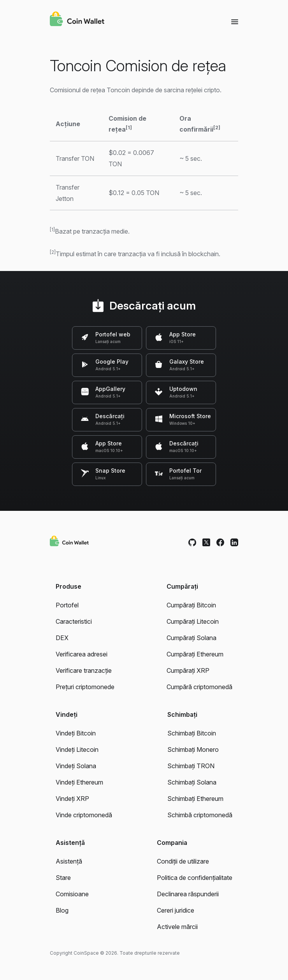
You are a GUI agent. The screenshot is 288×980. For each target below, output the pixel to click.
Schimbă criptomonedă (200, 815)
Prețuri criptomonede (85, 687)
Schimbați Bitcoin (192, 733)
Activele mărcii (177, 927)
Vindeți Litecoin (77, 750)
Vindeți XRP (72, 799)
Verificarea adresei (82, 654)
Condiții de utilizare (183, 861)
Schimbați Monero (193, 750)
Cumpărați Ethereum (195, 654)
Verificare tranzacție (84, 670)
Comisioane (72, 894)
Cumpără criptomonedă (199, 687)
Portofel (67, 605)
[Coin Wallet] (77, 20)
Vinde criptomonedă (84, 815)
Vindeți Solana (76, 766)
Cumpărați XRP (188, 670)
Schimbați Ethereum (195, 799)
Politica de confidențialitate (195, 878)
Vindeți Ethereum (79, 782)
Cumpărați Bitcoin (191, 605)
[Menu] (235, 21)
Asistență (69, 861)
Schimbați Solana (192, 782)
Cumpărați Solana (191, 638)
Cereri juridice (176, 910)
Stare (63, 878)
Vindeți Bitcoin (76, 733)
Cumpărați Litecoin (193, 621)
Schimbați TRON (191, 766)
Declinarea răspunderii (188, 894)
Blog (62, 910)
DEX (62, 638)
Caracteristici (74, 621)
